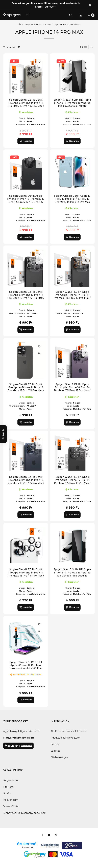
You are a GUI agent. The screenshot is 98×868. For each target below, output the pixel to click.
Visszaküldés (11, 806)
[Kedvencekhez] (39, 62)
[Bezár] (90, 5)
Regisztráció (11, 780)
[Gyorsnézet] (39, 69)
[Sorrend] (92, 47)
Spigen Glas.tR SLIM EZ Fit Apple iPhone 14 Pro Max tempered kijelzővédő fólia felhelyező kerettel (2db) (26, 667)
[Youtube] (49, 835)
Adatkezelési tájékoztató (65, 738)
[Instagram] (56, 835)
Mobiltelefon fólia (33, 25)
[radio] (86, 47)
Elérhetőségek (59, 757)
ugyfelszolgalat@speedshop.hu (22, 731)
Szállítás (55, 751)
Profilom (8, 787)
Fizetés (55, 744)
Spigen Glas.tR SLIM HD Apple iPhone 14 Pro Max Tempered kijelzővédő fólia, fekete (72, 103)
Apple (48, 25)
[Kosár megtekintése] (91, 15)
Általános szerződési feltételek (68, 731)
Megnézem (49, 7)
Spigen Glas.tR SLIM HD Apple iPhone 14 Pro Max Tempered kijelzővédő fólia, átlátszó (72, 572)
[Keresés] (71, 15)
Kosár (7, 793)
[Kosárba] (26, 141)
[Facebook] (42, 835)
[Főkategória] (20, 25)
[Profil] (81, 15)
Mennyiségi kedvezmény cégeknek (24, 813)
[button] (27, 15)
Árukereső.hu (27, 848)
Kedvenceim (11, 800)
